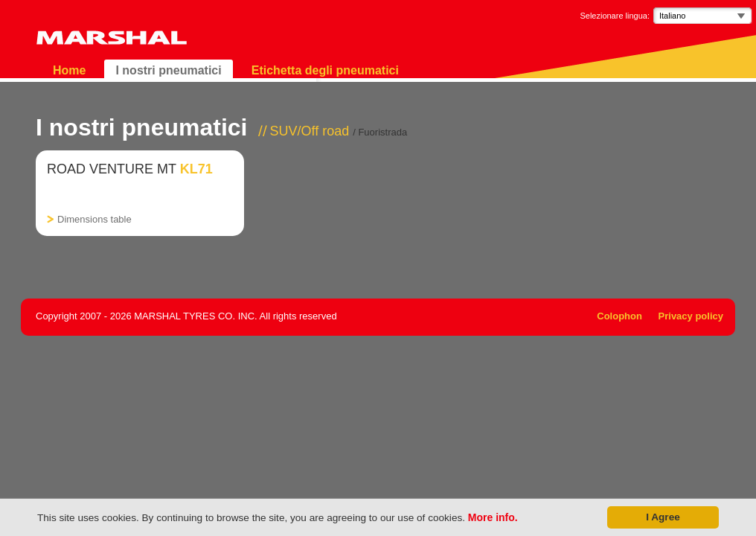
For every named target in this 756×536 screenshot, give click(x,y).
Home (69, 70)
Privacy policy (691, 316)
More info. (493, 517)
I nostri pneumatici (168, 70)
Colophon (619, 316)
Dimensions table (94, 219)
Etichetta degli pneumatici (325, 70)
